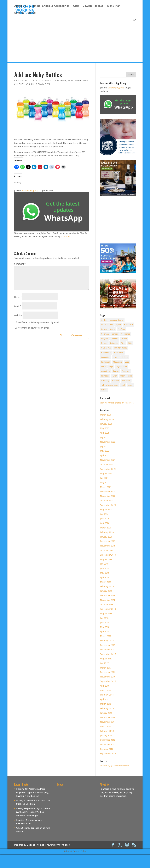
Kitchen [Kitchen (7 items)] (125, 357)
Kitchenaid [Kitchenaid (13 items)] (106, 362)
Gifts (76, 6)
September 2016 (108, 681)
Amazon (50, 81)
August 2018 (106, 613)
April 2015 (105, 699)
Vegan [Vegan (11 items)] (130, 385)
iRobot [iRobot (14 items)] (116, 357)
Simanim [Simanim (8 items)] (116, 381)
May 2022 (105, 451)
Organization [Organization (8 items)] (121, 366)
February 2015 (107, 708)
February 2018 (107, 641)
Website (18, 315)
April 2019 (105, 577)
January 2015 (106, 713)
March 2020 (106, 528)
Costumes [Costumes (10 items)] (126, 334)
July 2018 (104, 618)
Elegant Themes (35, 845)
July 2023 (104, 437)
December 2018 (108, 595)
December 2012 (108, 740)
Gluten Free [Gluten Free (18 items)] (106, 348)
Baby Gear (61, 81)
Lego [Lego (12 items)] (127, 362)
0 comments (43, 84)
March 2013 (106, 726)
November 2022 (108, 442)
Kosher (30, 84)
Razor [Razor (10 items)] (122, 376)
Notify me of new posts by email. (34, 328)
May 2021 (105, 482)
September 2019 (108, 555)
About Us (20, 6)
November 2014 (108, 722)
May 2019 (105, 573)
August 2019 (106, 559)
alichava (22, 81)
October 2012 (107, 749)
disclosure (65, 237)
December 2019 (108, 541)
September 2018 (108, 609)
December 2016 (108, 672)
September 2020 (108, 505)
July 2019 (104, 564)
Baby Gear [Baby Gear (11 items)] (129, 325)
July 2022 (104, 446)
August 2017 (106, 659)
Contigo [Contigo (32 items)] (115, 334)
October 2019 (107, 550)
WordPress (64, 845)
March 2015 (106, 704)
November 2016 (108, 677)
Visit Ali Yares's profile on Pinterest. (117, 403)
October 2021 (107, 464)
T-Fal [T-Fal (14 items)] (123, 385)
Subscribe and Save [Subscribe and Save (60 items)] (109, 385)
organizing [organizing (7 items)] (106, 371)
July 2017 (104, 663)
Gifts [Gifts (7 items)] (130, 343)
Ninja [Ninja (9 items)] (111, 366)
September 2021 (108, 469)
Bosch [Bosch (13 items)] (112, 329)
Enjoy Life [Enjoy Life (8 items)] (114, 343)
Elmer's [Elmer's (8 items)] (104, 343)
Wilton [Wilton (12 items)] (104, 390)
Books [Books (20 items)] (104, 329)
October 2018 (107, 605)
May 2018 (105, 627)
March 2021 (106, 487)
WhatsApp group (30, 190)
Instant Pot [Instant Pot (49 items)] (106, 357)
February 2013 (107, 731)
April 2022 (105, 455)
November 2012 (108, 744)
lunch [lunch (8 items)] (103, 366)
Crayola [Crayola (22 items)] (104, 339)
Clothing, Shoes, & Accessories (50, 6)
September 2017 (108, 654)
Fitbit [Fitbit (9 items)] (123, 343)
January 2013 (106, 735)
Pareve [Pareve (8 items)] (116, 371)
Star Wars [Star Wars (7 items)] (126, 381)
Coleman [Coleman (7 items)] (105, 334)
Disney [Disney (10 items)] (124, 339)
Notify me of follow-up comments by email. (39, 322)
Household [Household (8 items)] (119, 353)
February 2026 (107, 419)
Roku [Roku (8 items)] (130, 376)
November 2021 (108, 460)
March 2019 (106, 582)
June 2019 (105, 568)
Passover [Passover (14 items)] (126, 371)
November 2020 (108, 496)
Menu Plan (114, 6)
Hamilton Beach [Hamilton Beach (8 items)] (120, 348)
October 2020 (107, 501)
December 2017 (108, 645)
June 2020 (105, 519)
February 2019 (107, 586)
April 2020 (105, 523)
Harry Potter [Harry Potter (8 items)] (106, 353)
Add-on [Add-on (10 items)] (104, 320)
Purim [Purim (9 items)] (114, 376)
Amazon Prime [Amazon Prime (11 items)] (107, 325)
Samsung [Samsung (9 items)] (105, 381)
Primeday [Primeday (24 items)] (105, 376)
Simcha (19, 13)
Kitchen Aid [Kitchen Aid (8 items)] (117, 362)
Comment (20, 264)
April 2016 (105, 686)
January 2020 (106, 537)
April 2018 (105, 631)
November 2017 (108, 650)
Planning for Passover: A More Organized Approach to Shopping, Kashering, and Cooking (33, 792)
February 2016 (107, 695)
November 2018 (108, 600)
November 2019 (108, 546)
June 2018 (105, 623)
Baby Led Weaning (78, 81)
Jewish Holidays (93, 6)
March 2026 (106, 415)
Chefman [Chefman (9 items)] (122, 329)
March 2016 (106, 690)
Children (19, 84)
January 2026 (106, 424)
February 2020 (107, 532)
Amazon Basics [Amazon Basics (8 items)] (117, 320)
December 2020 (108, 492)
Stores (31, 13)
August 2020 (106, 510)
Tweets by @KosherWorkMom (115, 766)
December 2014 (108, 717)
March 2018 (106, 636)
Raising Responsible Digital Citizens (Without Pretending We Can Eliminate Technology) (33, 812)
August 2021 (106, 473)
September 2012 (108, 754)
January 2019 (106, 591)
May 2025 (105, 428)
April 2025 (105, 433)
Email (18, 306)
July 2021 (104, 478)
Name (18, 297)
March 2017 (106, 668)
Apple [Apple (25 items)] (119, 325)
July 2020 (104, 514)
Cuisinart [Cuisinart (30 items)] (114, 339)
